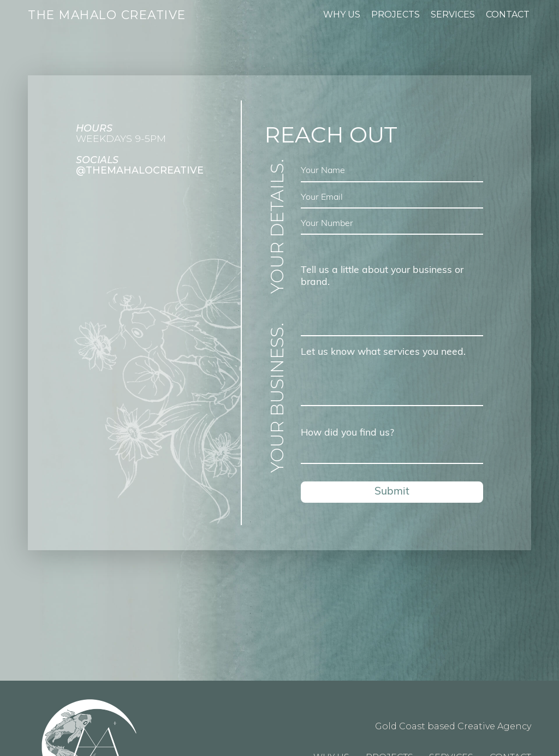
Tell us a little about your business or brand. (382, 276)
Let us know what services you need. (383, 352)
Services (453, 14)
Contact (508, 14)
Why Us (342, 14)
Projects (396, 14)
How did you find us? (347, 433)
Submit (392, 492)
